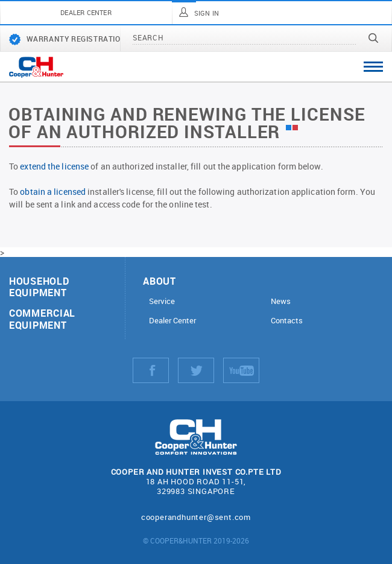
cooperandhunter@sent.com (196, 517)
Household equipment (39, 287)
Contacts (287, 321)
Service (162, 301)
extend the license (54, 166)
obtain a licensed (53, 192)
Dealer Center (172, 321)
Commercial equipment (42, 318)
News (281, 301)
